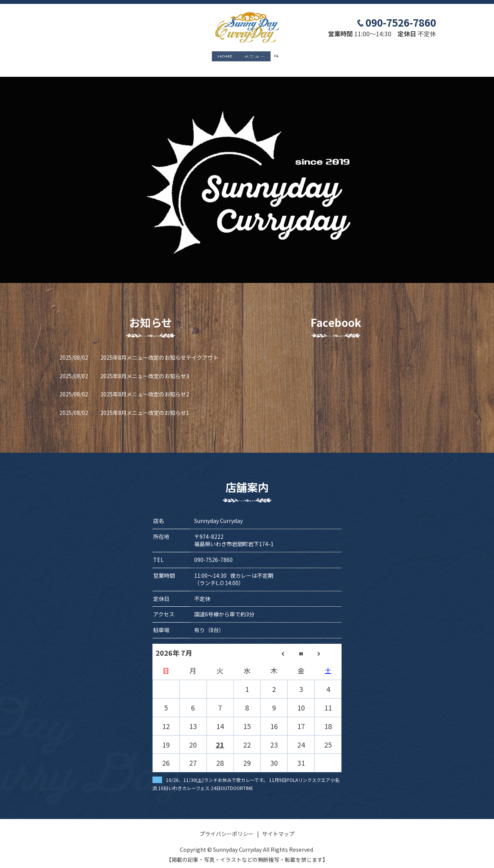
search (279, 57)
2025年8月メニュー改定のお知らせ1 (145, 405)
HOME (225, 57)
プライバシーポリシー (227, 826)
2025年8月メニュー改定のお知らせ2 (145, 387)
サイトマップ (278, 826)
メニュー (254, 57)
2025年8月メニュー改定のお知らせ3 (145, 368)
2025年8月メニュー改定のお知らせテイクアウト (159, 350)
